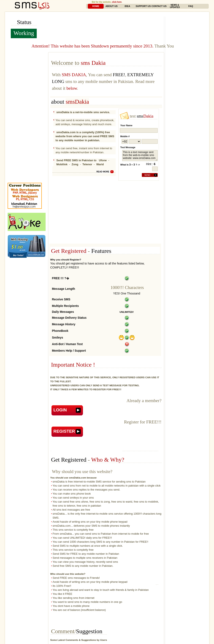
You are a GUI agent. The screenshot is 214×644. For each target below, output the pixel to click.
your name (126, 125)
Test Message (128, 147)
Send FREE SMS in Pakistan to (77, 160)
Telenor (87, 164)
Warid (100, 164)
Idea (127, 6)
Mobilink (62, 164)
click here (117, 2)
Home (96, 6)
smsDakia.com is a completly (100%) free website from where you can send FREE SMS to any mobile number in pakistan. (85, 136)
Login (60, 410)
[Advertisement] (126, 18)
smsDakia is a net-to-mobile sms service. (83, 112)
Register (64, 431)
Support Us (143, 6)
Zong (75, 164)
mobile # (125, 136)
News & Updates (175, 6)
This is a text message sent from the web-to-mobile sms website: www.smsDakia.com (140, 156)
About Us (112, 6)
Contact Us (159, 6)
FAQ (191, 6)
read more (103, 172)
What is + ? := (130, 165)
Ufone (103, 160)
